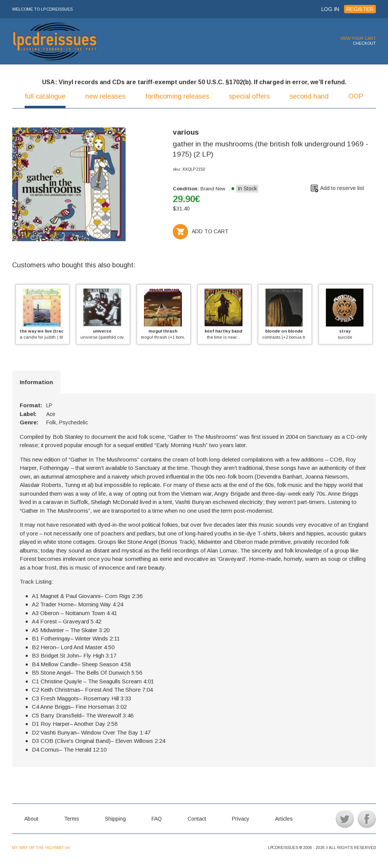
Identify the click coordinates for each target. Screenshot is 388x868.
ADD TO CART (201, 231)
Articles (284, 819)
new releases (105, 96)
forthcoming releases (177, 96)
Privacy (241, 819)
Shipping (115, 819)
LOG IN (330, 9)
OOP (356, 96)
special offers (249, 96)
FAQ (157, 819)
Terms (72, 819)
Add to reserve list (342, 188)
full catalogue (45, 96)
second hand (309, 96)
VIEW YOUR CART (358, 38)
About (31, 819)
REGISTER (360, 9)
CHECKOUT (364, 43)
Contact (197, 819)
